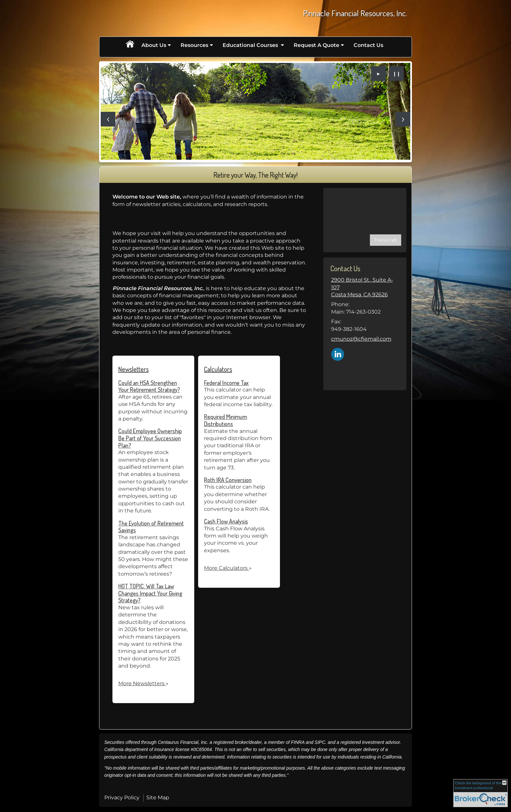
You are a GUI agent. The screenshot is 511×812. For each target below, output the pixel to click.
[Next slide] (403, 119)
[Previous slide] (108, 119)
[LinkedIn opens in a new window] (338, 354)
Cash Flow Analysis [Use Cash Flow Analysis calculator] (226, 521)
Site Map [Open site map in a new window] (158, 797)
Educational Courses (251, 45)
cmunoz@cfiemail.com (361, 339)
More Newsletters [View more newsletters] (143, 683)
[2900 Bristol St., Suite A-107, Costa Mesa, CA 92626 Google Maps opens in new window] (365, 287)
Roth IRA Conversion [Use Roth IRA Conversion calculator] (228, 480)
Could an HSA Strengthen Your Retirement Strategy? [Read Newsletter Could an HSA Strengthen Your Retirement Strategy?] (149, 386)
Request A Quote (316, 45)
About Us (154, 45)
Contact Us (368, 45)
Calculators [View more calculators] (218, 369)
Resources (194, 45)
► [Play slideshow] (379, 74)
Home (130, 45)
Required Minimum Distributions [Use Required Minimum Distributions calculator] (226, 420)
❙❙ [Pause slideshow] (397, 74)
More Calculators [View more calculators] (228, 568)
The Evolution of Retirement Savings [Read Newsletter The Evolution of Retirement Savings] (151, 527)
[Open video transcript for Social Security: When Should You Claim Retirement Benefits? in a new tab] (386, 240)
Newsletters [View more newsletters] (133, 369)
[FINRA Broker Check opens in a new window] (481, 793)
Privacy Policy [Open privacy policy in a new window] (122, 797)
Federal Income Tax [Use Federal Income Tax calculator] (226, 383)
